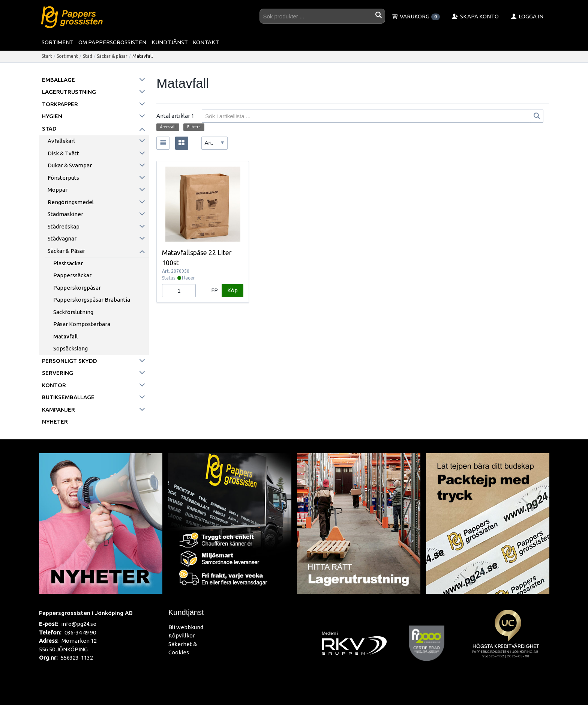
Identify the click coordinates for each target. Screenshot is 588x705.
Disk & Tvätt (63, 153)
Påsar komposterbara (82, 324)
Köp (232, 290)
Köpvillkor (182, 635)
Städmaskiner (65, 214)
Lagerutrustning (69, 92)
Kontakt (206, 42)
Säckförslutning (73, 312)
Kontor (54, 385)
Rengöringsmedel (71, 202)
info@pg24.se (79, 624)
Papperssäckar (72, 275)
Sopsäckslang (70, 348)
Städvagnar (62, 238)
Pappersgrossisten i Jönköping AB (86, 613)
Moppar (58, 190)
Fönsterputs (63, 178)
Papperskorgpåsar (77, 288)
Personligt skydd (70, 361)
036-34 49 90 (80, 632)
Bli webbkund (186, 627)
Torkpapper (60, 104)
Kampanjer (58, 410)
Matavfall (65, 336)
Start (47, 56)
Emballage (58, 80)
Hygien (52, 116)
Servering (58, 373)
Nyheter (55, 422)
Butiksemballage (68, 397)
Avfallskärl (61, 141)
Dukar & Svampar (70, 165)
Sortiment (58, 42)
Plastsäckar (68, 263)
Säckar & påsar (112, 56)
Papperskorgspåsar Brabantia (92, 300)
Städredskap (64, 226)
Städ (88, 56)
